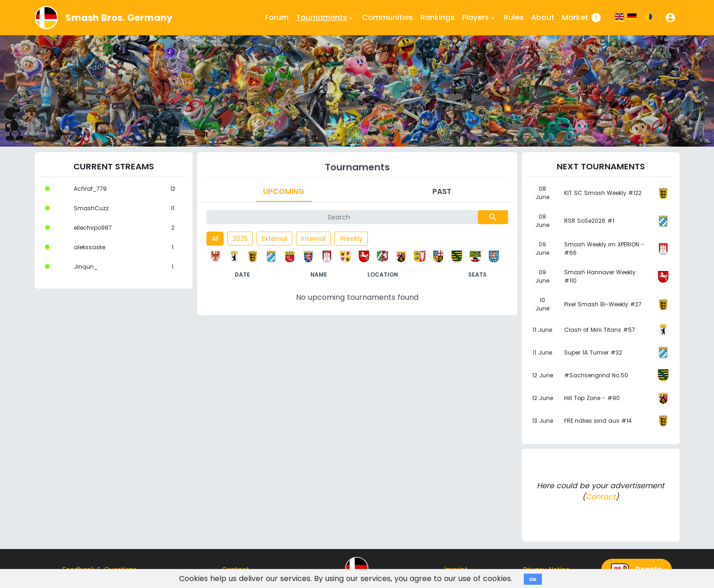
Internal (313, 239)
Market (582, 18)
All (215, 239)
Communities (387, 17)
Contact (601, 497)
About (543, 17)
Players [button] (479, 18)
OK (533, 579)
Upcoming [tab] (284, 191)
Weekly (351, 239)
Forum (277, 17)
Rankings (437, 17)
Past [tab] (442, 191)
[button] (670, 18)
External (274, 239)
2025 (240, 239)
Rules (514, 17)
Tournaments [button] (325, 18)
